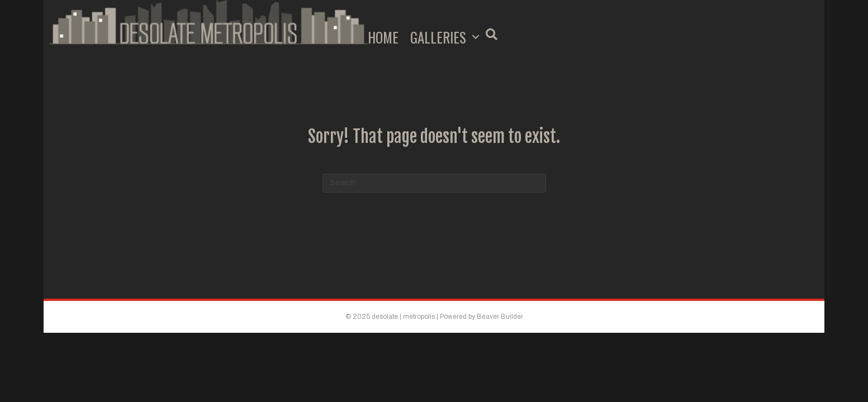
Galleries (438, 37)
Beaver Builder (500, 317)
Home (383, 37)
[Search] (434, 183)
